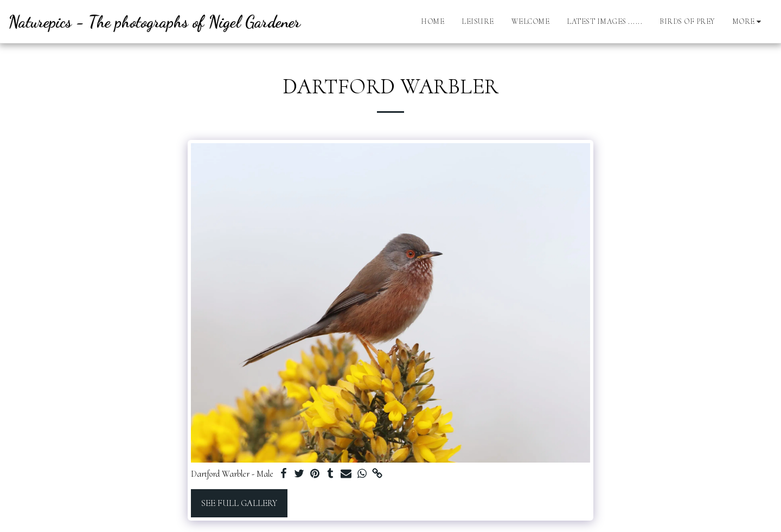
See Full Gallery (239, 503)
